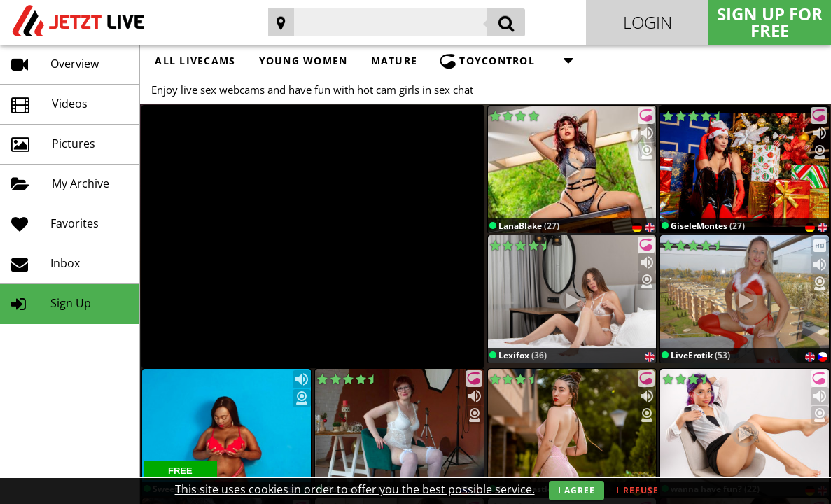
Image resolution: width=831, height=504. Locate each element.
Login (648, 22)
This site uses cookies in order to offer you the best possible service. (355, 489)
